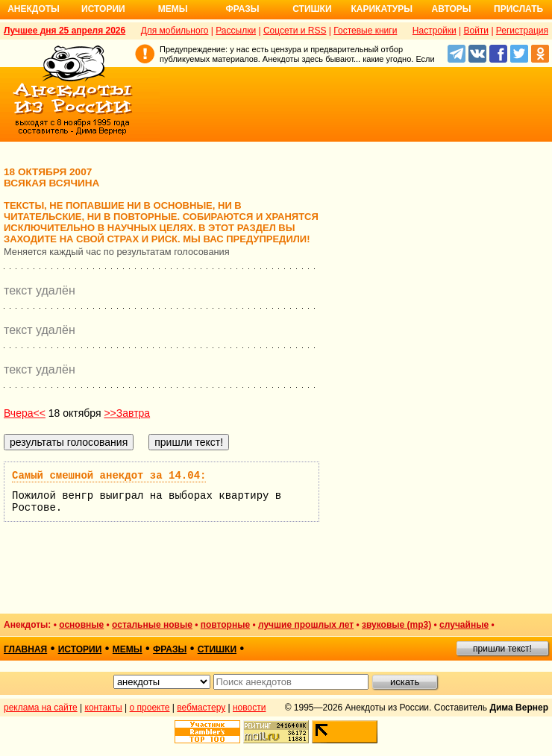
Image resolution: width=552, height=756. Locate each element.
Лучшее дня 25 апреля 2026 (65, 31)
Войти (476, 31)
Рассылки (236, 31)
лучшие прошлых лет (306, 625)
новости (249, 708)
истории (80, 649)
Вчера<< (25, 413)
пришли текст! (502, 649)
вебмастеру (201, 708)
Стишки (312, 9)
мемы (128, 649)
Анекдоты (34, 9)
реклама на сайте (41, 708)
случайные (464, 625)
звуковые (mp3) (396, 625)
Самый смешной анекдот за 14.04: (109, 476)
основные (81, 625)
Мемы (173, 9)
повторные (225, 625)
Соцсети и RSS (295, 31)
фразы (170, 649)
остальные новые (152, 625)
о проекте (150, 708)
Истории (103, 9)
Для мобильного (175, 31)
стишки (217, 649)
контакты (104, 708)
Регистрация (522, 31)
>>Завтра (127, 413)
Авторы (452, 9)
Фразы (242, 9)
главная (25, 649)
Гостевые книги (365, 31)
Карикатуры (382, 9)
